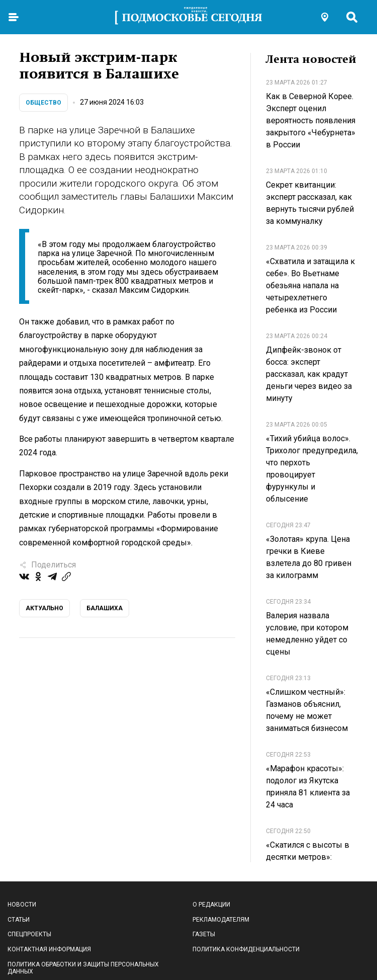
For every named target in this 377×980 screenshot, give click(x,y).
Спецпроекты (29, 934)
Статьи (19, 920)
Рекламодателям (221, 920)
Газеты (204, 934)
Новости (22, 905)
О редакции (211, 905)
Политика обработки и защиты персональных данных (83, 968)
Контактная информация (49, 949)
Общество (43, 103)
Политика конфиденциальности (246, 949)
